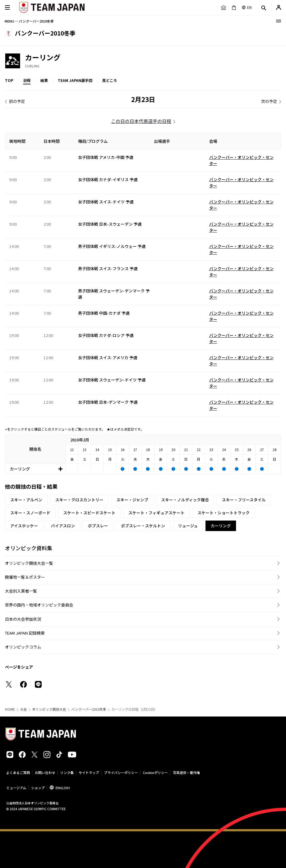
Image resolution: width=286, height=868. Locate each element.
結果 (44, 80)
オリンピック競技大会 (49, 709)
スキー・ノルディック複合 (185, 500)
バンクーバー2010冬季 (89, 709)
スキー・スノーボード (30, 513)
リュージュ (188, 526)
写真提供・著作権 (186, 772)
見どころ (110, 80)
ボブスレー (98, 526)
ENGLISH (63, 788)
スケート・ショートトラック (224, 513)
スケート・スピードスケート (89, 513)
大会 (23, 709)
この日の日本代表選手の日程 (141, 121)
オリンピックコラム (23, 647)
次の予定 (269, 101)
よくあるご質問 (18, 772)
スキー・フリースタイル (244, 500)
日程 (27, 80)
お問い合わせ (45, 772)
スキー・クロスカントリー (79, 500)
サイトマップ (89, 772)
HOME (10, 709)
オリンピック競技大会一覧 (29, 563)
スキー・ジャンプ (132, 500)
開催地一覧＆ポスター (25, 577)
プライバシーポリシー (121, 772)
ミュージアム (16, 788)
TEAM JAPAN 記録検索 (25, 633)
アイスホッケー (24, 526)
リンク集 (67, 772)
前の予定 (17, 101)
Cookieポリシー (155, 772)
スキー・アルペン (26, 500)
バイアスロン (63, 526)
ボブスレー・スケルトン (143, 526)
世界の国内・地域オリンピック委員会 (39, 605)
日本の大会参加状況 (23, 619)
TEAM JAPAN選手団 (75, 80)
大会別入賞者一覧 (21, 591)
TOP (9, 80)
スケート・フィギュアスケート (156, 513)
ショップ (38, 788)
